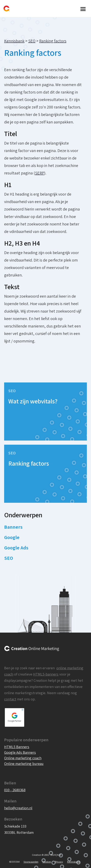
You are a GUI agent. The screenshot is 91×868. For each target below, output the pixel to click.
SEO (32, 41)
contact (10, 699)
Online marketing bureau (24, 764)
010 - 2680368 (15, 790)
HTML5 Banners (17, 747)
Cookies (47, 862)
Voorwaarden (31, 862)
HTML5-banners (46, 674)
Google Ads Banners (20, 752)
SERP (40, 173)
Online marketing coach (23, 758)
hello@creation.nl (18, 808)
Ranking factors (53, 41)
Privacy (59, 862)
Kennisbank (14, 41)
